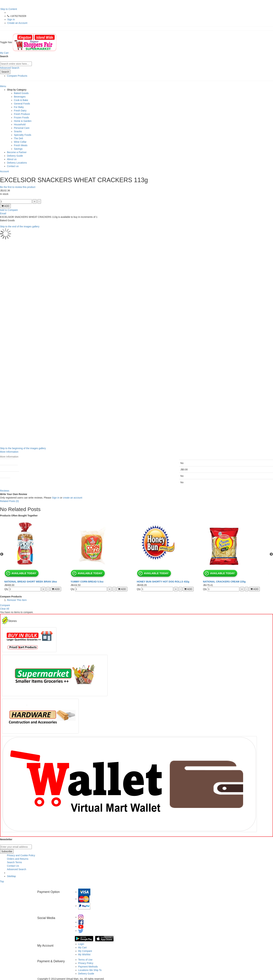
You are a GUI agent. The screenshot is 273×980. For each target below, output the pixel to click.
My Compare (85, 951)
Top (2, 881)
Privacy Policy (86, 963)
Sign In (11, 19)
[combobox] (16, 64)
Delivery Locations (17, 163)
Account (4, 171)
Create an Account (17, 23)
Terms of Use (85, 960)
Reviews (5, 491)
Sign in (56, 498)
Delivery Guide (15, 156)
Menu (3, 86)
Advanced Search (10, 68)
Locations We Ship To (90, 970)
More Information (9, 452)
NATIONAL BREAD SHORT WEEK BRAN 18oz (31, 582)
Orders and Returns (18, 859)
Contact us (13, 166)
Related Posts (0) (9, 501)
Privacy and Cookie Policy (21, 855)
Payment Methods (88, 967)
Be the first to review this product (18, 187)
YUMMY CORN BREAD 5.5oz (87, 582)
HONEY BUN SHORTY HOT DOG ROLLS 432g (163, 582)
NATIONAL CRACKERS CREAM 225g (224, 582)
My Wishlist (84, 954)
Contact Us (13, 866)
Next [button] (271, 554)
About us (12, 159)
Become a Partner (17, 152)
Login (81, 944)
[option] (37, 554)
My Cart (82, 947)
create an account (73, 498)
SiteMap (11, 876)
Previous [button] (2, 554)
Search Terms (14, 862)
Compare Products (17, 76)
